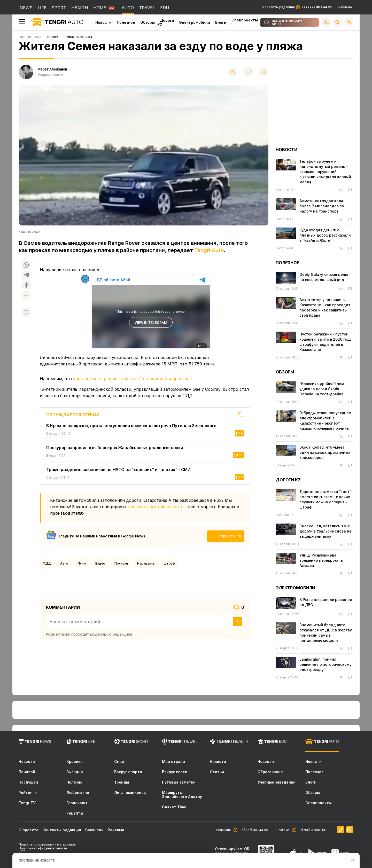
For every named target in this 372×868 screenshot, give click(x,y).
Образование (270, 772)
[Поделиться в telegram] (26, 275)
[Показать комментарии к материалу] (26, 313)
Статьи (217, 772)
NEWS (26, 8)
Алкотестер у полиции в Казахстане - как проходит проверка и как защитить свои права (325, 307)
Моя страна (173, 762)
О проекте (29, 830)
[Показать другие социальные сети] (26, 296)
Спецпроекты (319, 803)
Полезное (126, 22)
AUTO (128, 8)
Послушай (28, 782)
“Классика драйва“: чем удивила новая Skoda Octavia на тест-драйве (322, 389)
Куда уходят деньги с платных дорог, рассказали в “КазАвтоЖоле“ (325, 235)
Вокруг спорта (128, 772)
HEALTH (80, 8)
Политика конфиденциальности (43, 848)
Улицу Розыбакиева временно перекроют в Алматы (321, 560)
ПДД (47, 563)
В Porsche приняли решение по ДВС (326, 602)
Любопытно (78, 793)
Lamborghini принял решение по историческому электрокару (326, 664)
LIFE (42, 8)
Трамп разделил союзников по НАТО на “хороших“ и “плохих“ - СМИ (118, 470)
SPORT (59, 8)
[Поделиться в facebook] (26, 286)
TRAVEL (147, 8)
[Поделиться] (264, 72)
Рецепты (75, 813)
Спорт (120, 762)
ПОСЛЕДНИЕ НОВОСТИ (37, 860)
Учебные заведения (277, 782)
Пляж (82, 563)
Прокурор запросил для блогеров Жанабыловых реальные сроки (115, 448)
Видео (100, 563)
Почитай (27, 772)
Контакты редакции (297, 7)
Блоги (221, 22)
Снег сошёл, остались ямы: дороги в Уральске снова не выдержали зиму (325, 531)
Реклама (345, 7)
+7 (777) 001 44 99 (253, 830)
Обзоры (148, 22)
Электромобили (195, 22)
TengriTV (27, 803)
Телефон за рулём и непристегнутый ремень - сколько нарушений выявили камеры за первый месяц (325, 172)
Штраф (169, 563)
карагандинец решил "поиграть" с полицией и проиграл (132, 379)
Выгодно (75, 772)
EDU (165, 8)
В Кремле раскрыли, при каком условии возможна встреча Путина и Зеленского (131, 426)
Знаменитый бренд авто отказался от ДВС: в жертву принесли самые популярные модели (326, 633)
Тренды (122, 782)
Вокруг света (175, 772)
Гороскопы (77, 803)
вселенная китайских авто (156, 507)
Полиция (121, 563)
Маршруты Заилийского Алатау (182, 795)
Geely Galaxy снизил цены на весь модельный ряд (324, 277)
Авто (64, 563)
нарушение (146, 563)
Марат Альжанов (52, 69)
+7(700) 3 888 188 (311, 830)
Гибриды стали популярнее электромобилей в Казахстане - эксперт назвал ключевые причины (325, 421)
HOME (100, 8)
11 (238, 455)
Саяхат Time (174, 807)
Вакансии (94, 830)
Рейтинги (28, 793)
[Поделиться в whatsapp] (26, 265)
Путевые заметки (179, 782)
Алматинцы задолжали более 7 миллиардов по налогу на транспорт (322, 206)
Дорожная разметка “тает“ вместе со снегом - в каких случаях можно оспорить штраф (325, 499)
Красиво (75, 762)
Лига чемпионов (130, 793)
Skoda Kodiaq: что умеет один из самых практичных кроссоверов (325, 452)
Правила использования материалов (47, 844)
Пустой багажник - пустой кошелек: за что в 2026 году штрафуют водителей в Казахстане (326, 342)
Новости (103, 22)
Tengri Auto (209, 250)
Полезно (74, 782)
